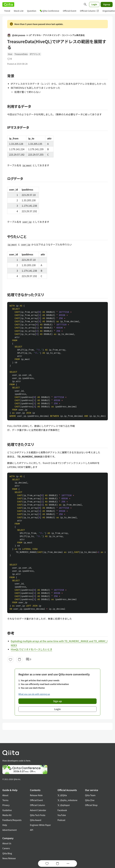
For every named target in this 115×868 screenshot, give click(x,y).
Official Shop (91, 805)
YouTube (62, 815)
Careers (6, 848)
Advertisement (10, 830)
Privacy (6, 805)
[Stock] (19, 659)
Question (32, 11)
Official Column (89, 11)
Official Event (69, 11)
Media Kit (7, 815)
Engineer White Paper (40, 825)
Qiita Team (90, 795)
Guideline (7, 810)
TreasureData (21, 54)
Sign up (57, 701)
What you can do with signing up (34, 694)
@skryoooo (16, 35)
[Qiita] (8, 4)
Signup (107, 4)
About (5, 795)
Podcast (61, 820)
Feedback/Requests (12, 820)
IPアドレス (35, 54)
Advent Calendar (38, 810)
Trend (7, 11)
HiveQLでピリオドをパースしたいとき (32, 649)
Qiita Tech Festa (38, 815)
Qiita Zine (90, 800)
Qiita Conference (50, 11)
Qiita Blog (7, 853)
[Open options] (68, 864)
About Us (7, 843)
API (32, 830)
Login (94, 4)
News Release (9, 858)
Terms (5, 800)
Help (5, 825)
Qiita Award (36, 820)
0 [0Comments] (28, 659)
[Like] (10, 659)
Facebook (62, 810)
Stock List (18, 11)
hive (10, 54)
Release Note (36, 795)
